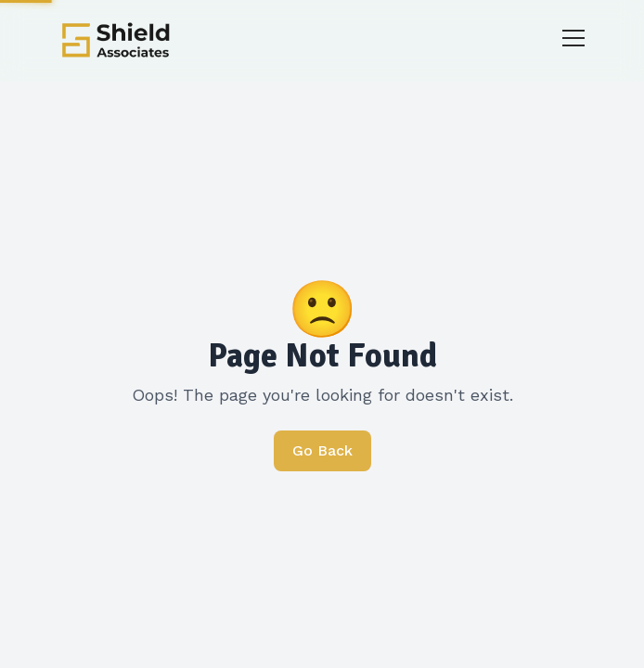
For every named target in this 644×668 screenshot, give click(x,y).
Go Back (322, 450)
